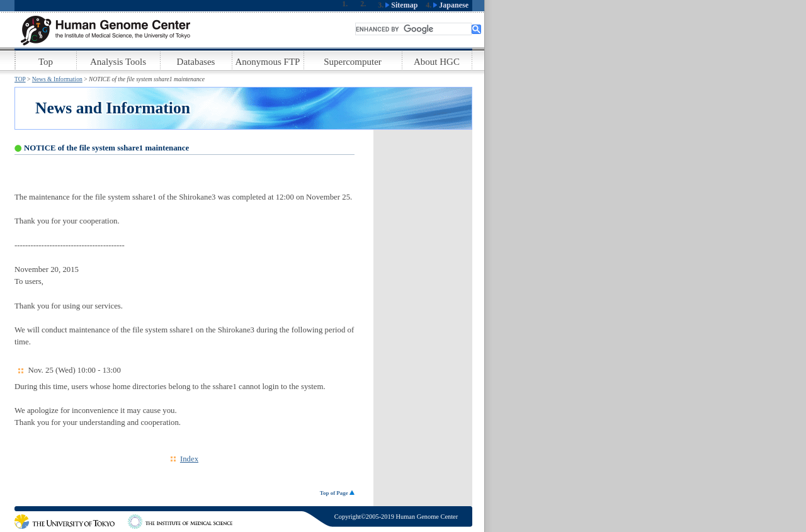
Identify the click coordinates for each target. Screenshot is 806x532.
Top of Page (337, 493)
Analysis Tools (118, 62)
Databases (196, 62)
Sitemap (401, 5)
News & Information (57, 79)
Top (46, 62)
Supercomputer (353, 62)
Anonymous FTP (268, 62)
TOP (20, 79)
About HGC (437, 62)
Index (189, 459)
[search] (413, 29)
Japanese (451, 5)
